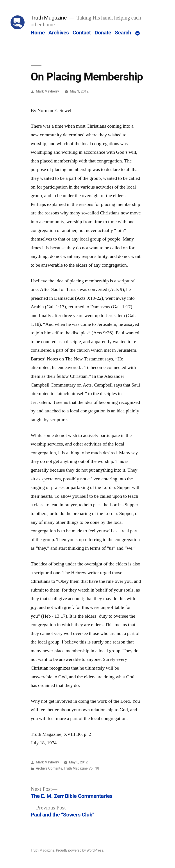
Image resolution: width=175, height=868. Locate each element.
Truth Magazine (49, 18)
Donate (103, 33)
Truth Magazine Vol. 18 (81, 768)
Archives (59, 33)
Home (38, 33)
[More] (137, 34)
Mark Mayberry (47, 91)
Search (123, 33)
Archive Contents (49, 768)
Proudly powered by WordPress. (80, 850)
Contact (82, 33)
